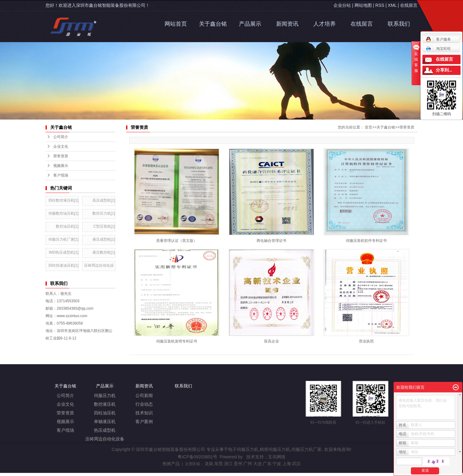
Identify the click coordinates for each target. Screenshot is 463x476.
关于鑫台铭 (213, 24)
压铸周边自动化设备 (105, 439)
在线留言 (409, 5)
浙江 (228, 464)
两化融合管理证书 (271, 241)
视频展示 (65, 422)
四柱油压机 (105, 413)
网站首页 (176, 24)
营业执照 (366, 341)
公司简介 (65, 396)
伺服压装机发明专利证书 (177, 341)
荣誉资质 (407, 127)
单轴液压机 (105, 422)
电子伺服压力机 (243, 449)
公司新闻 (144, 396)
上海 (287, 464)
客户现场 (65, 430)
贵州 (238, 464)
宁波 (277, 464)
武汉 (296, 464)
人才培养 (324, 24)
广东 (267, 464)
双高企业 (271, 341)
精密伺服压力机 (275, 449)
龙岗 (209, 464)
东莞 (218, 464)
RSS (380, 5)
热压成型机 (105, 430)
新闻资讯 (287, 24)
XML (392, 5)
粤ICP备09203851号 (197, 457)
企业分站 (342, 5)
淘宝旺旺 (438, 49)
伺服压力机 (105, 396)
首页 (368, 127)
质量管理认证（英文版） (177, 241)
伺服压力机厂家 (306, 449)
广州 (248, 464)
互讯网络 (277, 457)
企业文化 (65, 404)
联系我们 (399, 24)
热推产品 (171, 464)
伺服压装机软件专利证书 (366, 241)
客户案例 (144, 422)
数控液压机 (105, 404)
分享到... (444, 70)
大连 (258, 464)
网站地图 (363, 5)
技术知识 (144, 413)
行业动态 (144, 404)
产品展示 (250, 24)
